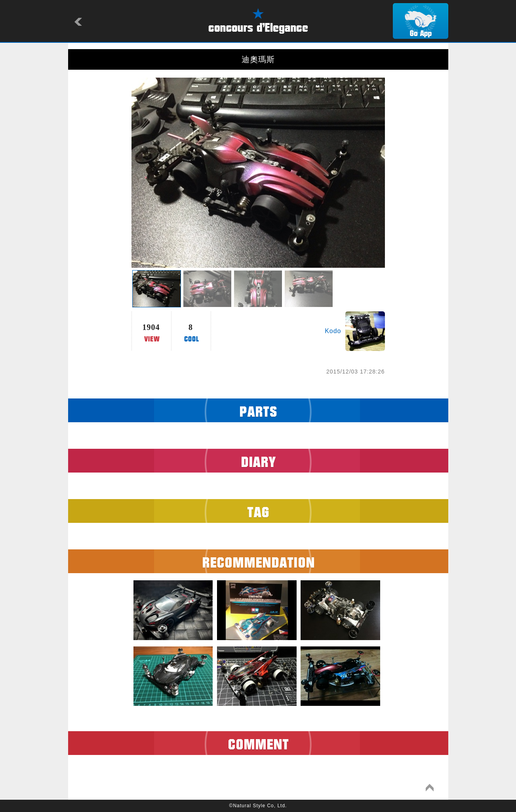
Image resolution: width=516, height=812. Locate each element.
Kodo (333, 331)
